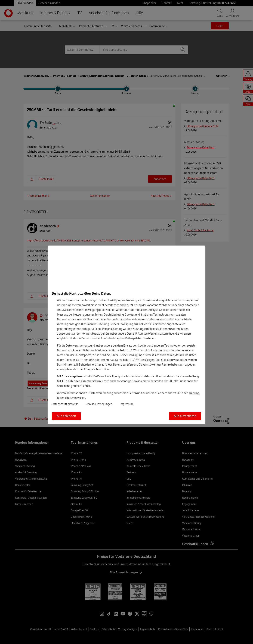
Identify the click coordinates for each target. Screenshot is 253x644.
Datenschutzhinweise (65, 404)
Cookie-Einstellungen (99, 404)
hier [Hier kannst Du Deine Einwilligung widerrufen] (113, 310)
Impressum (127, 404)
